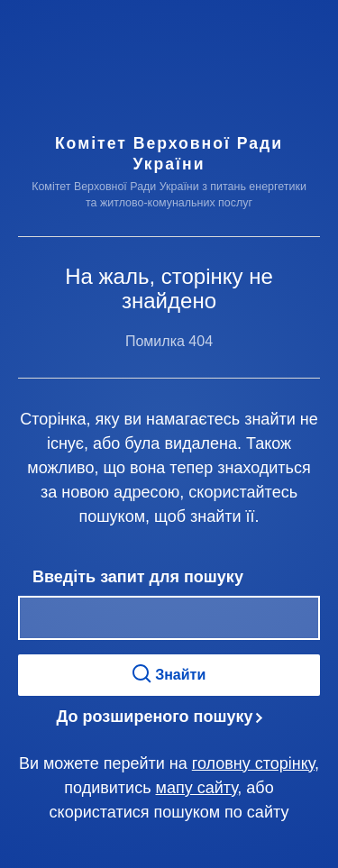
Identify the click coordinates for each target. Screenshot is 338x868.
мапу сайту (197, 788)
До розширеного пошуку (155, 717)
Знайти (169, 674)
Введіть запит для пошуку (138, 577)
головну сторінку (253, 763)
